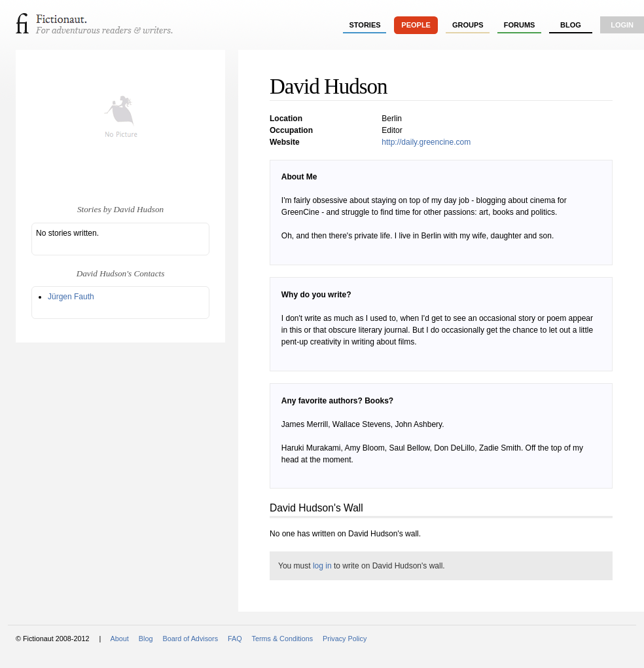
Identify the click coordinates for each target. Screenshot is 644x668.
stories (365, 25)
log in (322, 566)
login (622, 25)
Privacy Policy (345, 639)
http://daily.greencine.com (426, 142)
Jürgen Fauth (71, 297)
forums (520, 25)
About (120, 639)
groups (468, 25)
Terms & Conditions (283, 639)
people (416, 25)
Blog (571, 25)
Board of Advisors (190, 639)
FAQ (235, 639)
